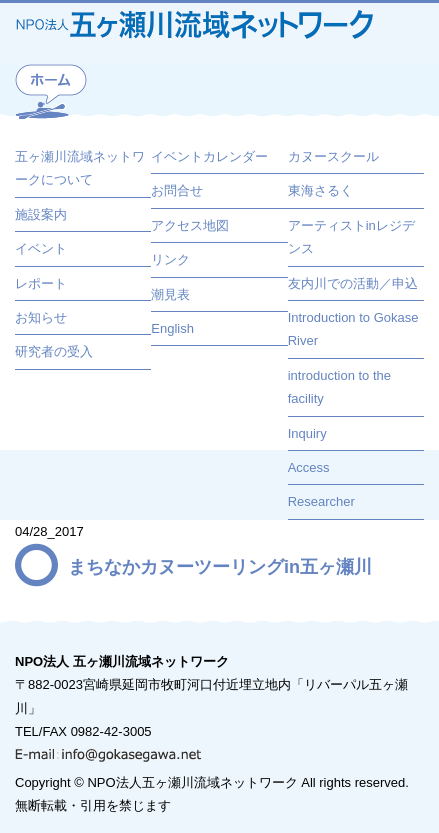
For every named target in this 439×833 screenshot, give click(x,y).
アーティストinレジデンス (351, 237)
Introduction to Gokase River (353, 329)
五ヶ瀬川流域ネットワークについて (80, 168)
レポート (41, 283)
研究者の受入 (54, 351)
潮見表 (170, 294)
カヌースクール (333, 156)
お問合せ (177, 190)
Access (309, 467)
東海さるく (320, 190)
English (172, 328)
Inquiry (307, 433)
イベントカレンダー (209, 156)
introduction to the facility (339, 387)
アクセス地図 (190, 225)
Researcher (321, 501)
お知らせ (41, 317)
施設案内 (41, 214)
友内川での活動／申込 (353, 283)
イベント (41, 248)
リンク (170, 259)
